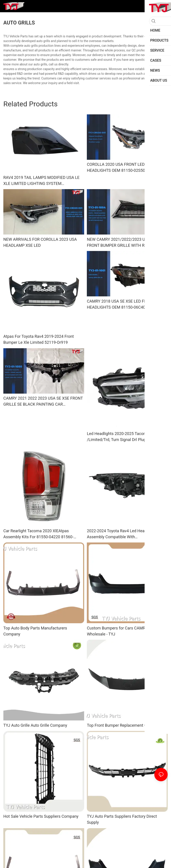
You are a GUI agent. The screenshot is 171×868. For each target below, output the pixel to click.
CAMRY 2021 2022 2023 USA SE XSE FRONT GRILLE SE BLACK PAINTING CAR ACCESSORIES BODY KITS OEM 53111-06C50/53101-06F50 (43, 402)
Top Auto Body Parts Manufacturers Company (35, 631)
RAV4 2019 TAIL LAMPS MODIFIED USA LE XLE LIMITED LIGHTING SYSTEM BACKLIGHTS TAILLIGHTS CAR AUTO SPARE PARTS (43, 181)
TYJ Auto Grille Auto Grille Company (35, 725)
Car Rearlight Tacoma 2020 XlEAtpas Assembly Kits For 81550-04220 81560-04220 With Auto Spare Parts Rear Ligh (38, 534)
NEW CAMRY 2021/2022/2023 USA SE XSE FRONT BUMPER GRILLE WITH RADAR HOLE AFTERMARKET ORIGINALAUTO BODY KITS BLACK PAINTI (126, 243)
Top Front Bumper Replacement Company (124, 725)
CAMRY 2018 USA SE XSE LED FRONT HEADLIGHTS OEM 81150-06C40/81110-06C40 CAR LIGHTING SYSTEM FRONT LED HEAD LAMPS (125, 305)
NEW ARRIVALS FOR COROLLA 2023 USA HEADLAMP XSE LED (40, 242)
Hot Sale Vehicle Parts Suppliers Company (41, 816)
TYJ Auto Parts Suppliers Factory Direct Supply (122, 819)
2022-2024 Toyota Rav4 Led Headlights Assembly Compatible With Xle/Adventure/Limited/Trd (122, 534)
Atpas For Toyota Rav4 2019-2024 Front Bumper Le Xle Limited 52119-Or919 (39, 339)
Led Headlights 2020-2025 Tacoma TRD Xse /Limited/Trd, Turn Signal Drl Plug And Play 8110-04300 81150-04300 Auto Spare (126, 437)
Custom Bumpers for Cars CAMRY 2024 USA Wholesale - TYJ (126, 631)
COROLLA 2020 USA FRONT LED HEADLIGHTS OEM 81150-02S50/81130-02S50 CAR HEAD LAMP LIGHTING (123, 168)
